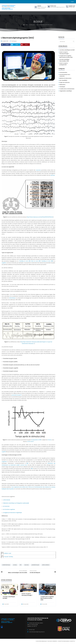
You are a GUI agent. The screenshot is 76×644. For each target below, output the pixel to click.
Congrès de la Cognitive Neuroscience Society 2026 (47, 598)
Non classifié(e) (63, 80)
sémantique (12, 298)
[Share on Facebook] (6, 45)
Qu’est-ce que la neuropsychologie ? (27, 594)
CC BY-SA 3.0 (30, 441)
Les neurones (6, 506)
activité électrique (6, 565)
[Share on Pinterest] (25, 45)
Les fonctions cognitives (9, 509)
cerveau (15, 565)
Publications (62, 85)
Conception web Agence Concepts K (66, 641)
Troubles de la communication (67, 89)
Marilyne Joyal (8, 553)
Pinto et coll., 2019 (36, 261)
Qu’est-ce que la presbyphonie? (64, 64)
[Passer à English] (72, 2)
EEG (21, 565)
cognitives (4, 462)
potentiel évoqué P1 (17, 395)
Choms (50, 440)
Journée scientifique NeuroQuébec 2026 (64, 60)
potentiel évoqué (35, 565)
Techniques (14, 41)
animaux (53, 175)
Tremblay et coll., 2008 (47, 261)
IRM (27, 463)
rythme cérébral (46, 565)
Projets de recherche (64, 82)
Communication (6, 593)
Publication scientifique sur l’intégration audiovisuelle (16, 503)
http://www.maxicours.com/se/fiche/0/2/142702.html (40, 217)
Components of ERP (36, 440)
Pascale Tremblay (9, 557)
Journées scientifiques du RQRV (9, 597)
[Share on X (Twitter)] (16, 45)
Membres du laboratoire (65, 78)
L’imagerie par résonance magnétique (12, 513)
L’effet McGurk (6, 500)
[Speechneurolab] (9, 7)
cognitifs (4, 263)
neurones (38, 170)
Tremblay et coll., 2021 (25, 261)
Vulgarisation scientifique (66, 91)
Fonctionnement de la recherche (29, 590)
